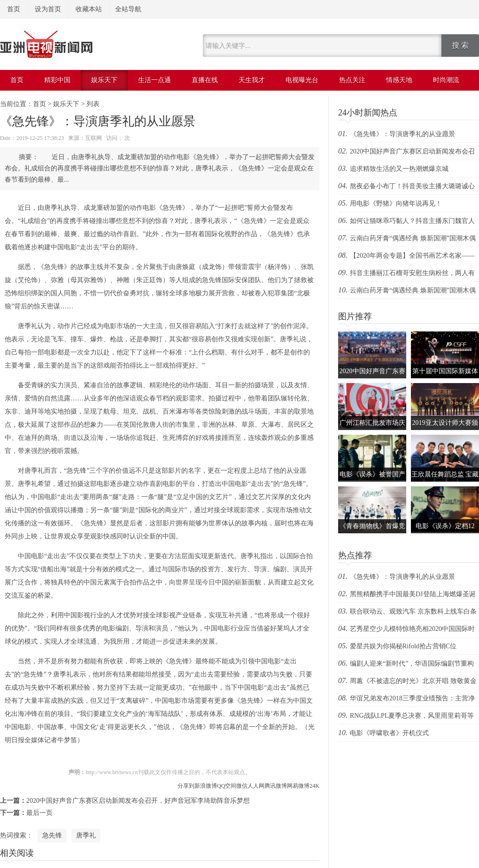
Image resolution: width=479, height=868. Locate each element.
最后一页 (39, 813)
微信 (242, 786)
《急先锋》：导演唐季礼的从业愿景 (402, 134)
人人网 (256, 786)
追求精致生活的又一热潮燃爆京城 (399, 169)
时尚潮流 (446, 80)
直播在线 (205, 80)
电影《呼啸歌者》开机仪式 (389, 733)
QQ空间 (227, 786)
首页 (14, 9)
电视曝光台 (302, 80)
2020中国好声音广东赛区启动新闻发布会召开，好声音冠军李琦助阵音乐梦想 (138, 801)
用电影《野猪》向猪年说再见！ (396, 204)
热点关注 (352, 80)
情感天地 (399, 80)
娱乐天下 (104, 80)
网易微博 (298, 786)
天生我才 (252, 80)
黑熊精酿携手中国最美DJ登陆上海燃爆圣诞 (413, 594)
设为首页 (48, 9)
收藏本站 (89, 9)
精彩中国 (57, 80)
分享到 (186, 786)
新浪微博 (206, 786)
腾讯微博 (276, 786)
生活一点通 (155, 80)
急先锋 (52, 835)
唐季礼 (86, 835)
